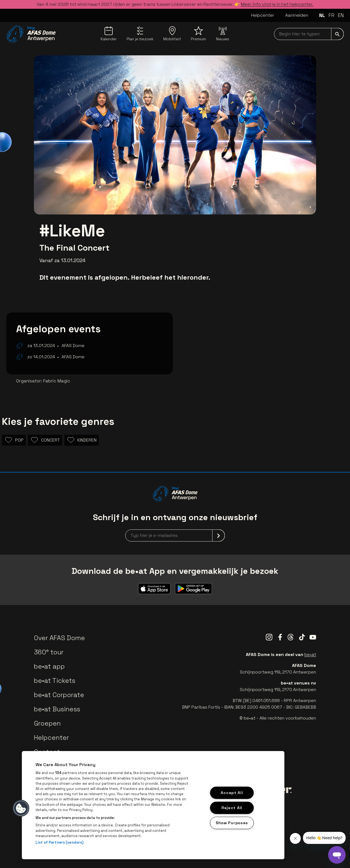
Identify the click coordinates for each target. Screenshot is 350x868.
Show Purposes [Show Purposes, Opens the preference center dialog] (232, 823)
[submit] (337, 34)
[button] (21, 808)
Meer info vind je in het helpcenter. (277, 4)
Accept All (232, 793)
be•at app (49, 666)
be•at (310, 654)
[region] (153, 805)
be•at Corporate (59, 695)
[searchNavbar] (309, 34)
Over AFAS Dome (59, 638)
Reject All (232, 808)
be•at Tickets (55, 681)
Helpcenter (263, 15)
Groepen (47, 723)
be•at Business (57, 709)
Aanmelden (297, 15)
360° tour (49, 652)
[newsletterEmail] (175, 535)
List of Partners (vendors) (59, 842)
